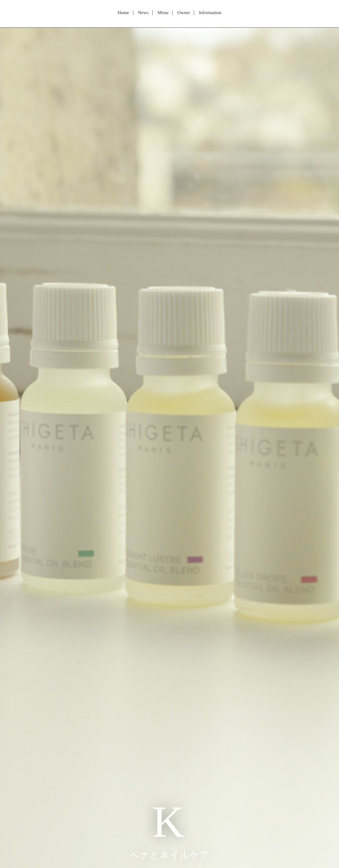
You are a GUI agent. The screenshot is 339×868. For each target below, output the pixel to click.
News (143, 13)
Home (123, 13)
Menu (163, 13)
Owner (184, 13)
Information (210, 13)
